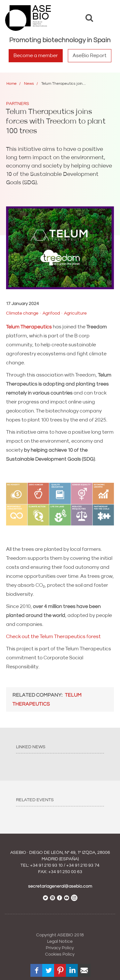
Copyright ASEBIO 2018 (60, 935)
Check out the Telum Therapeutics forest (53, 637)
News (29, 84)
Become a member (36, 56)
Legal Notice (60, 941)
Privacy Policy (60, 948)
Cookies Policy (60, 954)
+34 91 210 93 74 (83, 865)
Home (12, 84)
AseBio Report (90, 56)
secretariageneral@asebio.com (60, 886)
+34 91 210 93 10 (46, 865)
